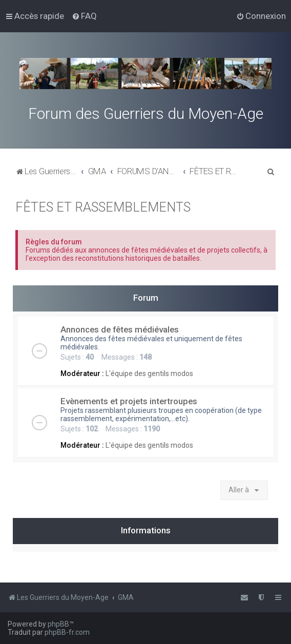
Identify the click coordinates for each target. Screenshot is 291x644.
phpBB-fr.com (67, 632)
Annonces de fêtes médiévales (120, 329)
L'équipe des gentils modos (149, 373)
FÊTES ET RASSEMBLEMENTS (103, 207)
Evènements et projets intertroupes (129, 401)
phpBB (58, 624)
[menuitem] (84, 16)
